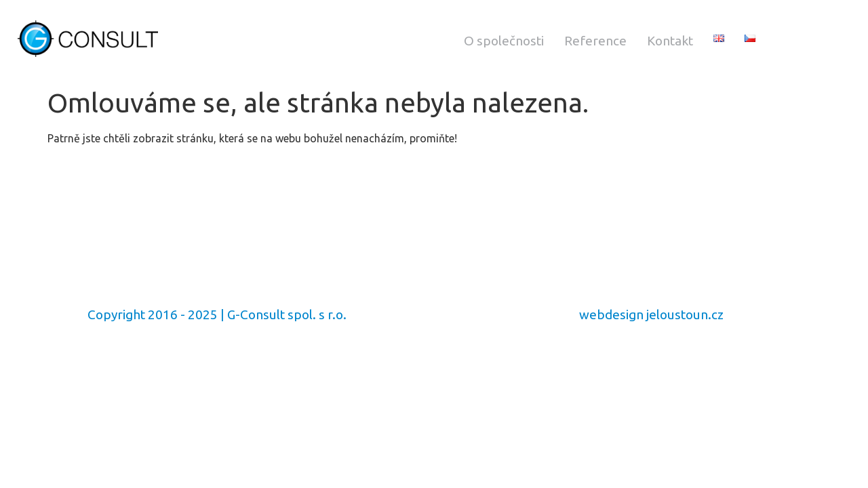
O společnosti (504, 41)
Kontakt (670, 41)
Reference (595, 41)
